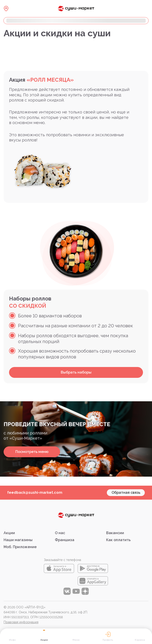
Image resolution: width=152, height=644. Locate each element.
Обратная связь (126, 493)
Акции (9, 533)
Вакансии (115, 533)
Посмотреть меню (32, 452)
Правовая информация (21, 622)
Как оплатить (118, 540)
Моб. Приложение (20, 547)
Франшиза (65, 540)
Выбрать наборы (76, 372)
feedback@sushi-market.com (35, 493)
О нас (60, 533)
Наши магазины (18, 540)
